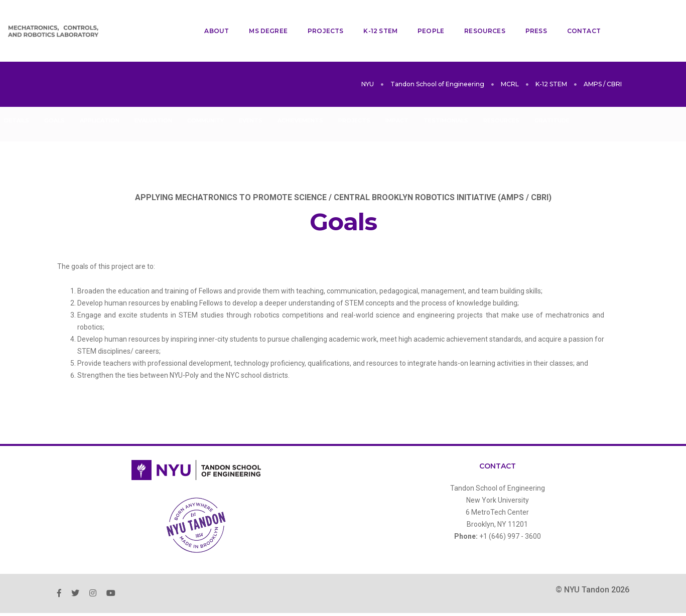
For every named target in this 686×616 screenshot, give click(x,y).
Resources (477, 18)
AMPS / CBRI (603, 58)
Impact (397, 95)
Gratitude (552, 95)
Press (528, 18)
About (209, 18)
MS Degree (261, 18)
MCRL (510, 58)
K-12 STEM (373, 18)
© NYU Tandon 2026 (592, 564)
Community (205, 95)
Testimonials (446, 95)
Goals (54, 95)
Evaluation (153, 95)
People (423, 18)
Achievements (300, 95)
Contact (576, 18)
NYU (368, 58)
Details (17, 95)
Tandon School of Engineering (437, 58)
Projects (317, 18)
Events (251, 95)
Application (100, 95)
